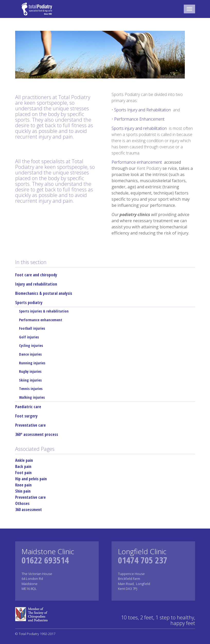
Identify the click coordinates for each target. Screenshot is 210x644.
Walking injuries (32, 397)
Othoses (22, 503)
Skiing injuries (30, 380)
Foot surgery (26, 416)
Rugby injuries (30, 371)
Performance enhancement (137, 162)
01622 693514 (45, 560)
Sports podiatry (29, 303)
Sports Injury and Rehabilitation (143, 110)
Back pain (23, 466)
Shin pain (23, 491)
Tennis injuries (31, 389)
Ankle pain (24, 460)
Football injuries (32, 328)
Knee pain (23, 485)
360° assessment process (37, 434)
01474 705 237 (143, 560)
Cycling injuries (31, 345)
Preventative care (30, 425)
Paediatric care (28, 407)
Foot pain (23, 473)
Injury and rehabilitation (36, 284)
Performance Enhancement (139, 119)
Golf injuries (29, 337)
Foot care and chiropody (36, 275)
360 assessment (29, 510)
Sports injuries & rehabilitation (44, 311)
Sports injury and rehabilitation (140, 128)
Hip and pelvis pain (31, 479)
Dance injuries (30, 354)
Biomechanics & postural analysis (44, 293)
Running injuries (32, 363)
